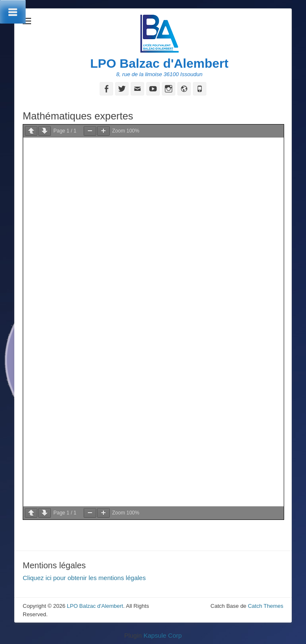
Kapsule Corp (162, 635)
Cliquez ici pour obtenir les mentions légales (84, 578)
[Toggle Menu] (13, 12)
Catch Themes (266, 606)
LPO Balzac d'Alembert (160, 63)
